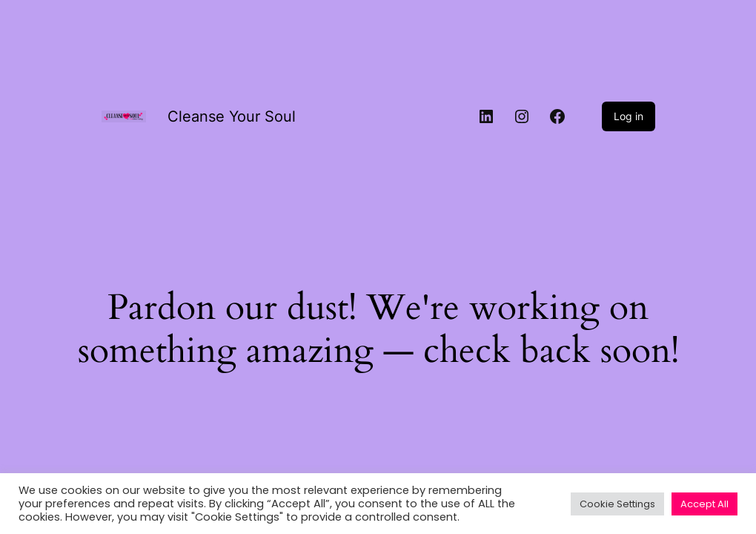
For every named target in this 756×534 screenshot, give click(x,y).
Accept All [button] (704, 504)
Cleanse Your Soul (232, 116)
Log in (629, 116)
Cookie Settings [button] (617, 504)
